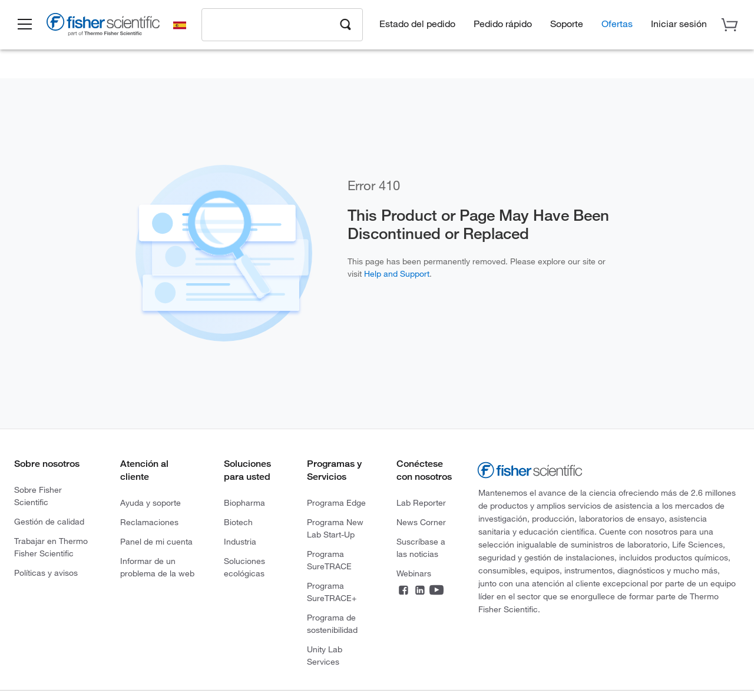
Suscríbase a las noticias (421, 548)
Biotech (238, 522)
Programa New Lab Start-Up (335, 528)
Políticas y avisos (46, 573)
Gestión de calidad (49, 521)
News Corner (421, 522)
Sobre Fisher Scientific (38, 496)
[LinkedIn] (420, 592)
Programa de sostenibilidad (332, 623)
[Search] (346, 24)
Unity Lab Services (325, 655)
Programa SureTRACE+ (332, 592)
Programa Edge (336, 502)
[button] (25, 25)
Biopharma (244, 502)
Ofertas (617, 24)
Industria (240, 541)
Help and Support (397, 273)
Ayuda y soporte (151, 502)
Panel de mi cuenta (156, 541)
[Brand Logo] (103, 27)
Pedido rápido (503, 24)
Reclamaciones (149, 522)
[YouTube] (436, 592)
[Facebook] (404, 592)
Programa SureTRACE (329, 560)
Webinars (414, 573)
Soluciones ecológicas (244, 567)
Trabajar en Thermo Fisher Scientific (51, 547)
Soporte (567, 24)
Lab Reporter (421, 502)
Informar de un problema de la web (157, 567)
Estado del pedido (417, 24)
